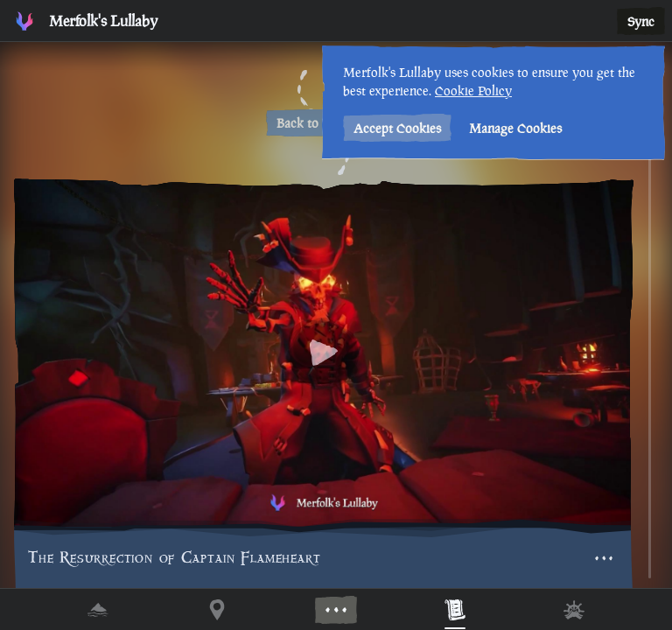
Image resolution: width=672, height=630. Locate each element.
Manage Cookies (511, 128)
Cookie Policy (469, 91)
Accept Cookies (393, 128)
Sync (641, 21)
